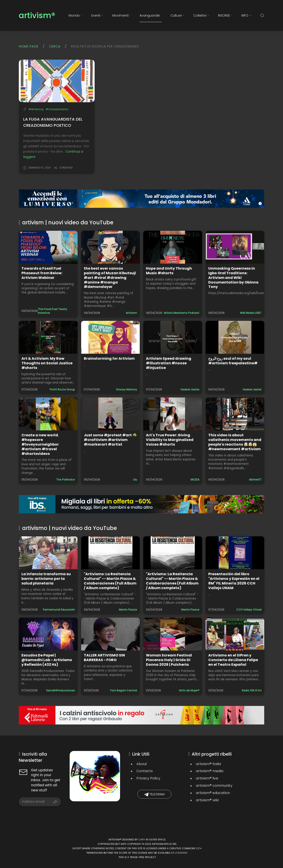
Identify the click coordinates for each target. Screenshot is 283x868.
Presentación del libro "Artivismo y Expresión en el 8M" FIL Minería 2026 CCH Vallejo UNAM (234, 581)
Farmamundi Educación (59, 610)
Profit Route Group (62, 389)
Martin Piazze (128, 610)
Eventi (97, 15)
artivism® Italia (208, 764)
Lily (135, 479)
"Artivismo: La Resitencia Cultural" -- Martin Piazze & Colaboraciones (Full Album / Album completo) (110, 581)
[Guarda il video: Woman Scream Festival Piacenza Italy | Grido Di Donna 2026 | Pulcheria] (173, 634)
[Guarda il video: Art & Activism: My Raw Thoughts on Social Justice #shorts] (48, 337)
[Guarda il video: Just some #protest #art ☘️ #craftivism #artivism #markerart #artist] (111, 414)
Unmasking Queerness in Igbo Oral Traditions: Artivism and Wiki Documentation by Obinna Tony (233, 278)
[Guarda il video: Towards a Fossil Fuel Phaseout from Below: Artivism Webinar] (48, 247)
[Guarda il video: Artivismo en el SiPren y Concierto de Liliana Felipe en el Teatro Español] (235, 634)
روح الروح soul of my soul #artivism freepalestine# (233, 361)
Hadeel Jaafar (190, 389)
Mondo (76, 15)
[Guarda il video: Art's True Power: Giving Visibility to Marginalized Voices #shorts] (173, 414)
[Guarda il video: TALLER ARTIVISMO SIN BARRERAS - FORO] (111, 634)
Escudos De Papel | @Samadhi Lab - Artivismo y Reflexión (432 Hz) (47, 660)
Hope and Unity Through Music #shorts (169, 271)
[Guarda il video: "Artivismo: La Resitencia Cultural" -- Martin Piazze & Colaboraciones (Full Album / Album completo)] (111, 553)
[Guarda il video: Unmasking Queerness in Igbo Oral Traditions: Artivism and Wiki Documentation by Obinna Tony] (235, 247)
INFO (246, 15)
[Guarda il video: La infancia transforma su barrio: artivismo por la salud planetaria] (48, 553)
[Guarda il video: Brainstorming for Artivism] (111, 337)
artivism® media (210, 771)
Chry (142, 840)
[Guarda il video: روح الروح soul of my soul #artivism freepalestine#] (235, 337)
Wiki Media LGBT (251, 313)
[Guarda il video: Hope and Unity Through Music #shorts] (173, 247)
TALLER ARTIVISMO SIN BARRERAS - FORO (104, 658)
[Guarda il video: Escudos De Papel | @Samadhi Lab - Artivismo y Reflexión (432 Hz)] (48, 634)
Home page (29, 46)
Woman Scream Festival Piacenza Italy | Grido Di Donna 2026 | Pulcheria (169, 660)
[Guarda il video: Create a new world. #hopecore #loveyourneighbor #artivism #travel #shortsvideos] (48, 414)
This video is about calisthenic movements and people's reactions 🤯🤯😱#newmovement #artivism (235, 442)
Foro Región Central (124, 690)
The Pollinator (66, 479)
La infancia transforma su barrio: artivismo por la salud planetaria (46, 579)
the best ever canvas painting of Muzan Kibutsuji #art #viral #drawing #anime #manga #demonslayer (110, 278)
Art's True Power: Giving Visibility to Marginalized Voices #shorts (170, 440)
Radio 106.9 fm (252, 690)
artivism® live (207, 778)
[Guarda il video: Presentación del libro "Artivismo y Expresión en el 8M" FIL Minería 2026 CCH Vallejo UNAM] (235, 553)
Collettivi (201, 15)
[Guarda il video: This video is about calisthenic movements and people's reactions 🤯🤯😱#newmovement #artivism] (235, 414)
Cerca (55, 46)
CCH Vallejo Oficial (249, 610)
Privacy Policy (148, 778)
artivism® (37, 16)
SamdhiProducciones (61, 690)
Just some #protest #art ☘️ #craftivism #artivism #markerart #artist (110, 440)
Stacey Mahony (127, 389)
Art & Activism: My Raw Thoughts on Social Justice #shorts (47, 363)
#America (36, 109)
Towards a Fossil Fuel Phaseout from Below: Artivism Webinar (42, 273)
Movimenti (122, 15)
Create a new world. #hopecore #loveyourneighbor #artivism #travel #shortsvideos (40, 444)
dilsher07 (255, 479)
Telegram (154, 794)
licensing (181, 853)
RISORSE (225, 15)
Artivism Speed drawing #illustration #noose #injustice (169, 363)
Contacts (145, 771)
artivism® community (214, 786)
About (142, 764)
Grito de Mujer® (189, 690)
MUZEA (195, 479)
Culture (177, 15)
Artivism (131, 313)
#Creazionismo (57, 109)
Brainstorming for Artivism (109, 358)
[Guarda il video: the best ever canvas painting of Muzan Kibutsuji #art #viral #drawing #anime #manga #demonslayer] (111, 247)
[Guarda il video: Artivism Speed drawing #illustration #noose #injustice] (173, 337)
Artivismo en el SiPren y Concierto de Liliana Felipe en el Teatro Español (233, 660)
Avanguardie (151, 15)
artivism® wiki (207, 800)
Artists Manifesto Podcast (182, 313)
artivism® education (213, 793)
